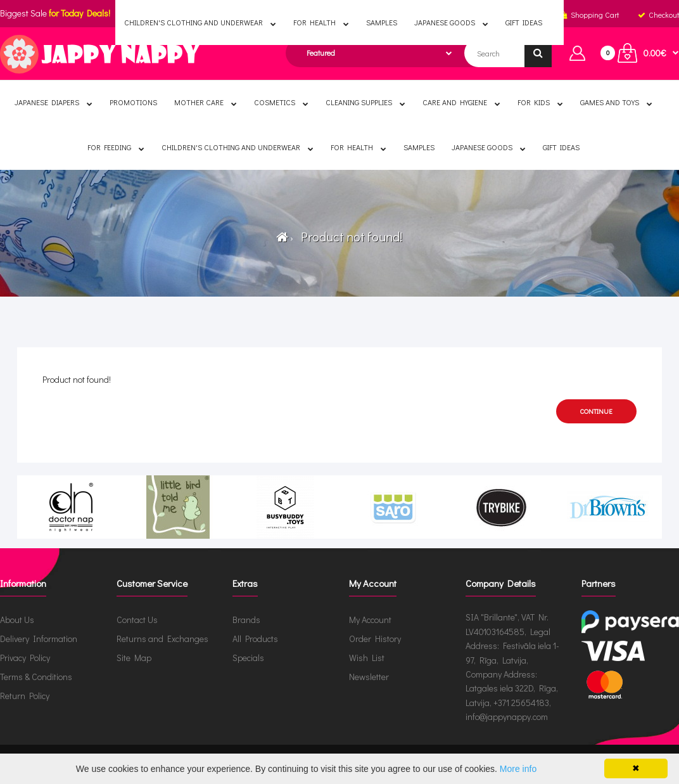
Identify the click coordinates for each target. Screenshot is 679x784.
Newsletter (369, 677)
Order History (375, 639)
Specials (248, 658)
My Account (370, 620)
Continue (596, 411)
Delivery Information (39, 639)
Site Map (134, 658)
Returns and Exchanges (162, 639)
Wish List (367, 658)
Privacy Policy (25, 658)
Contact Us (137, 620)
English (270, 15)
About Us (17, 620)
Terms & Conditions (36, 677)
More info (518, 769)
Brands (246, 620)
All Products (255, 639)
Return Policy (25, 696)
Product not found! (349, 236)
